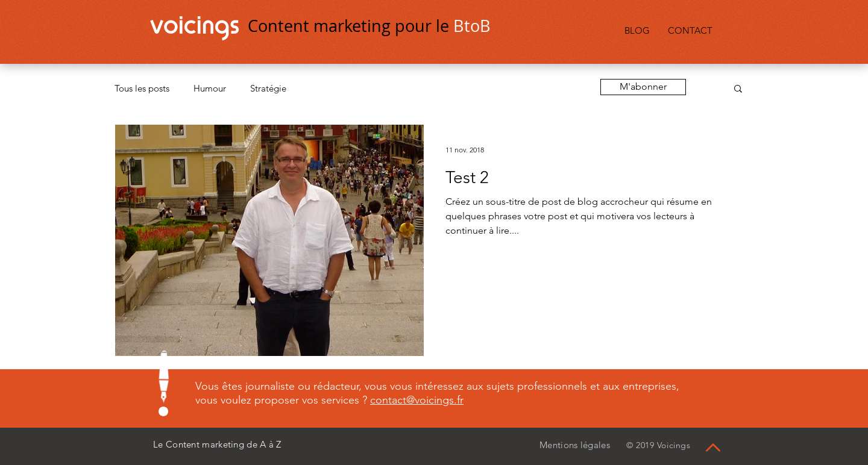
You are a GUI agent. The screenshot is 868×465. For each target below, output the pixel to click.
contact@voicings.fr (417, 400)
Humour (210, 88)
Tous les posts (142, 88)
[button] (738, 89)
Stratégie (268, 88)
